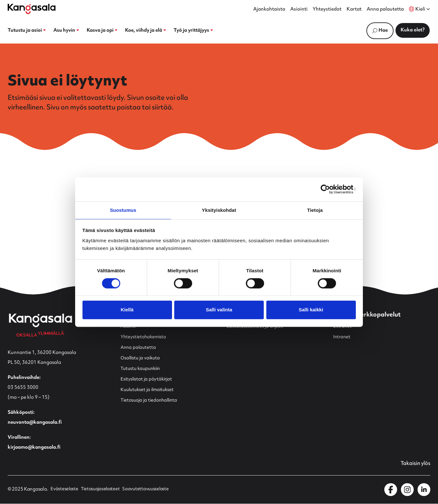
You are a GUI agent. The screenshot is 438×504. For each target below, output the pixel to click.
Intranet (342, 337)
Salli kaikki (311, 310)
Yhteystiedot (327, 10)
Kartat (354, 10)
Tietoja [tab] (315, 210)
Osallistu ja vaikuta (141, 358)
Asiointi (299, 10)
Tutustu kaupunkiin (142, 369)
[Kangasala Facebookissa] (391, 490)
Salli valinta (219, 310)
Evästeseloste (65, 490)
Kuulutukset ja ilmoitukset (149, 390)
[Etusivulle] (32, 9)
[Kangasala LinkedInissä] (424, 490)
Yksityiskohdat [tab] (219, 210)
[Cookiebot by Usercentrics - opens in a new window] (328, 189)
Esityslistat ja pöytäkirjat (148, 379)
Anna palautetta (385, 10)
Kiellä (127, 310)
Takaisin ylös (414, 464)
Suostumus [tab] (123, 210)
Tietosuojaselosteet (102, 490)
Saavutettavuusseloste (149, 490)
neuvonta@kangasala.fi (35, 423)
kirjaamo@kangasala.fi (34, 448)
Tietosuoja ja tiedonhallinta (151, 400)
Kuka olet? (413, 30)
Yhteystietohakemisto (145, 337)
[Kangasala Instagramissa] (407, 490)
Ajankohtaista (269, 10)
